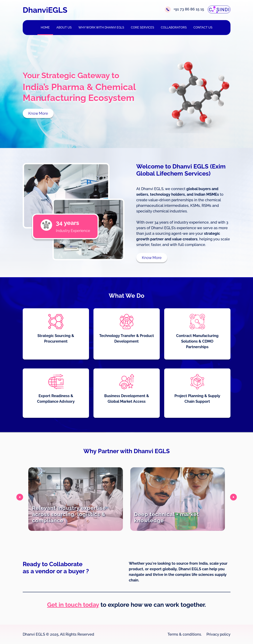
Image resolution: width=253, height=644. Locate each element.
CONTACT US (203, 27)
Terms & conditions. (185, 634)
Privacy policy (218, 634)
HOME (45, 27)
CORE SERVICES (143, 27)
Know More (38, 113)
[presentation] (20, 497)
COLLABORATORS (174, 27)
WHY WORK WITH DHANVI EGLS (101, 27)
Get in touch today (73, 605)
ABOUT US (64, 27)
